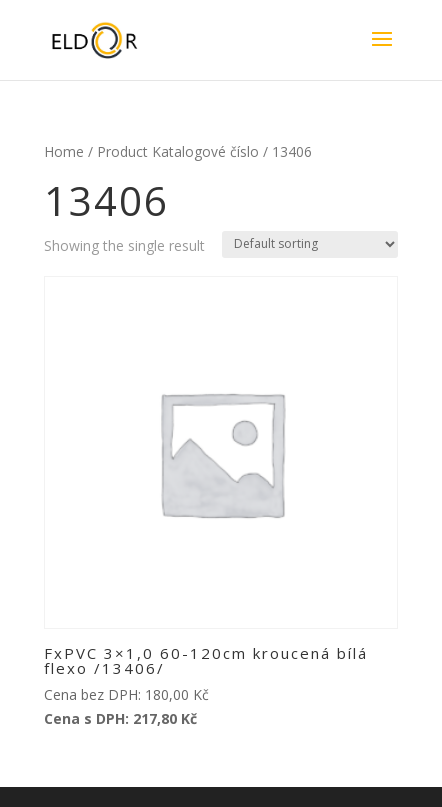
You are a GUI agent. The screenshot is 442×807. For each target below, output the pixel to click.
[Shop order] (310, 244)
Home (64, 151)
